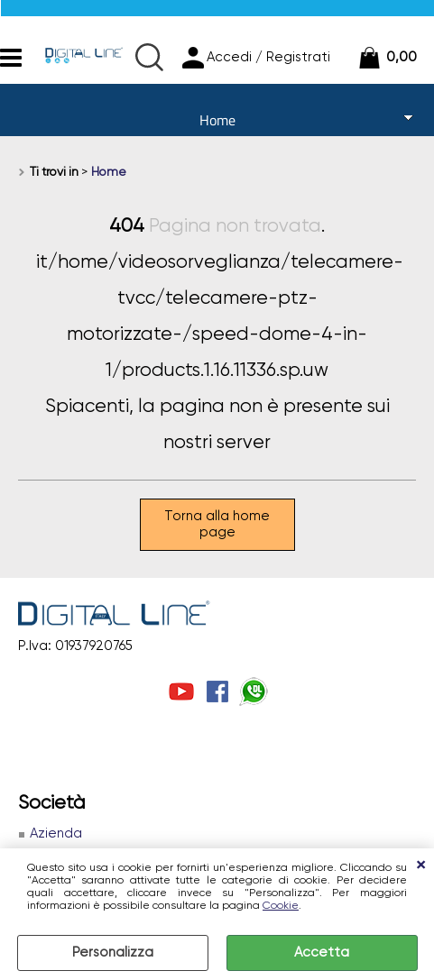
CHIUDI (420, 866)
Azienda (56, 833)
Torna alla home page (217, 524)
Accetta (322, 953)
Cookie (281, 906)
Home (217, 120)
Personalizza (113, 953)
